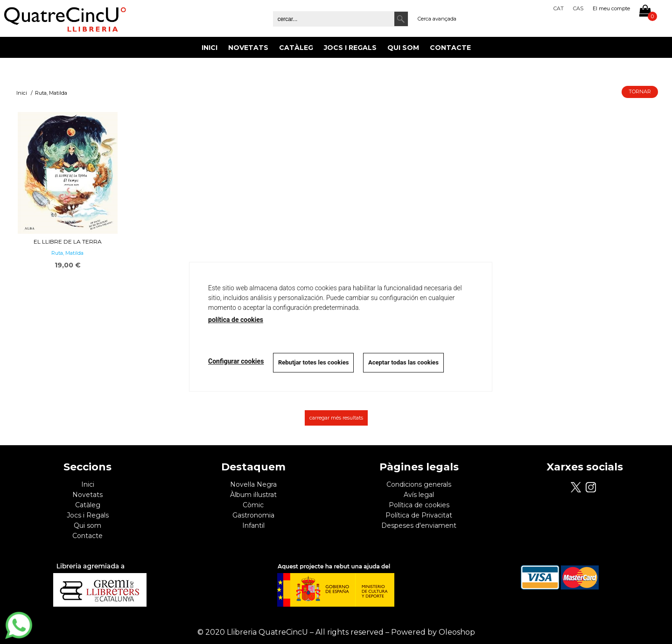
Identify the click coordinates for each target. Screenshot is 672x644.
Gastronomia (253, 515)
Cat (559, 8)
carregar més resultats (336, 418)
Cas (578, 8)
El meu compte (611, 8)
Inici (210, 48)
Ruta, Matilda (67, 253)
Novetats (248, 48)
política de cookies (236, 320)
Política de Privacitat (419, 515)
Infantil (253, 525)
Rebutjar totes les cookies (313, 362)
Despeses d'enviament (419, 525)
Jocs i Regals (350, 48)
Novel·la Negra (253, 484)
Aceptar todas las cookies (404, 362)
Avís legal (419, 495)
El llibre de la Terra (68, 241)
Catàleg (296, 48)
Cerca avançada (437, 19)
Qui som (403, 48)
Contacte (450, 48)
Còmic (253, 505)
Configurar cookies (236, 361)
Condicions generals (419, 484)
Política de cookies (419, 505)
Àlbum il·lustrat (253, 495)
